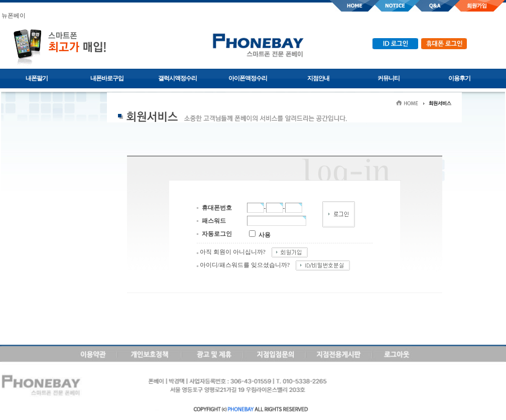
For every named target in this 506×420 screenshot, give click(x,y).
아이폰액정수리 (248, 78)
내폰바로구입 (107, 78)
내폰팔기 (37, 78)
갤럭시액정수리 (177, 78)
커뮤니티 (389, 78)
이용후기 (459, 78)
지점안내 (318, 78)
